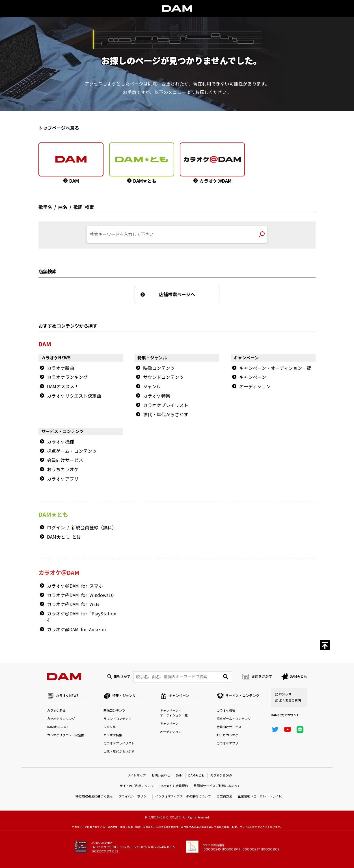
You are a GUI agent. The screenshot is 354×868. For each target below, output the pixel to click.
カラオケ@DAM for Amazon (76, 630)
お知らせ (285, 694)
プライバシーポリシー (134, 796)
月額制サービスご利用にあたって (217, 786)
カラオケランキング (67, 377)
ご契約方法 (224, 796)
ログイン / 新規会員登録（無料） (82, 528)
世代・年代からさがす (166, 415)
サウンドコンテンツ (163, 377)
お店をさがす (262, 677)
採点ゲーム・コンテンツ (72, 451)
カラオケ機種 (61, 442)
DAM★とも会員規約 (174, 786)
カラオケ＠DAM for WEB (73, 604)
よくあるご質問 (290, 700)
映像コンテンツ (159, 368)
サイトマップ (137, 776)
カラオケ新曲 (61, 368)
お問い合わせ (161, 776)
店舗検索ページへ (177, 295)
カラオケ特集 (157, 396)
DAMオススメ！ (63, 387)
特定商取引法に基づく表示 (94, 796)
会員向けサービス (65, 460)
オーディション (255, 387)
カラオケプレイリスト (166, 405)
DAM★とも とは (64, 537)
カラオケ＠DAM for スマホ (75, 586)
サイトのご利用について (137, 786)
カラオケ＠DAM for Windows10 (80, 595)
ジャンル (152, 387)
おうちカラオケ (63, 470)
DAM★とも (298, 677)
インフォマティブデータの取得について (183, 796)
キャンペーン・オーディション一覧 (275, 368)
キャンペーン (253, 377)
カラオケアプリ (63, 479)
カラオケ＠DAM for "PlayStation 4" (82, 617)
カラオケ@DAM (221, 776)
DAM (179, 776)
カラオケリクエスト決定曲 (74, 396)
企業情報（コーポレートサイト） (261, 796)
